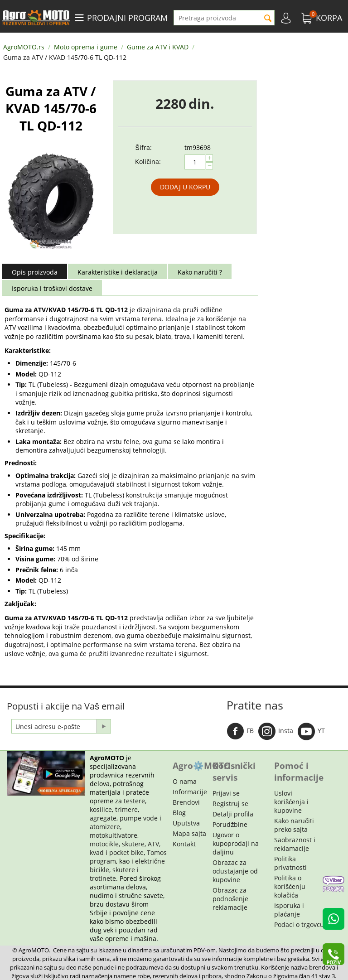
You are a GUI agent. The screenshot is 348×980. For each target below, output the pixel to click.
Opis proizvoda (35, 272)
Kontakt (184, 844)
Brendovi (186, 802)
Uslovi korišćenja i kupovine (291, 802)
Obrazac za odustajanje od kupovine (235, 871)
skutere (133, 844)
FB (240, 731)
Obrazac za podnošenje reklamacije (230, 899)
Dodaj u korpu (185, 187)
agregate (103, 818)
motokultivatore (114, 835)
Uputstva (186, 823)
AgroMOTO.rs (24, 47)
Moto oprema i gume (86, 47)
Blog (179, 813)
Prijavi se (226, 793)
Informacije (190, 792)
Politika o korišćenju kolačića (290, 886)
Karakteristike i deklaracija (118, 272)
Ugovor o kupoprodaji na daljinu (236, 843)
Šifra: (143, 147)
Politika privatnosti (290, 863)
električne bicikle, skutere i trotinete (127, 870)
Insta (276, 731)
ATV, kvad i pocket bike (125, 848)
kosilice (101, 809)
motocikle (104, 844)
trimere (126, 809)
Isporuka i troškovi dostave (52, 288)
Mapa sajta (189, 833)
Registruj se (230, 804)
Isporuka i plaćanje (289, 910)
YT (311, 731)
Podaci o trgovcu (299, 924)
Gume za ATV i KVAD (158, 47)
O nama (185, 781)
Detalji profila (233, 814)
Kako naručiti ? (200, 272)
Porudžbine (230, 824)
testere (134, 801)
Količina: (148, 162)
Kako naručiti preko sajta (294, 825)
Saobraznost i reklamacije (295, 844)
